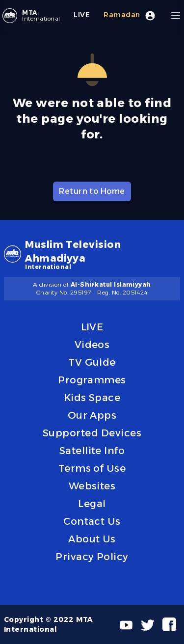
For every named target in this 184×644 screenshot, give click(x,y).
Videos (92, 345)
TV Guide (92, 362)
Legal (92, 504)
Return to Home (92, 191)
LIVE (92, 327)
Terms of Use (92, 468)
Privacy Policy (92, 557)
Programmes (92, 380)
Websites (92, 486)
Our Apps (92, 415)
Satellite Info (92, 451)
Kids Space (92, 398)
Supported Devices (92, 433)
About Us (92, 539)
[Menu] (176, 16)
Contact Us (92, 521)
